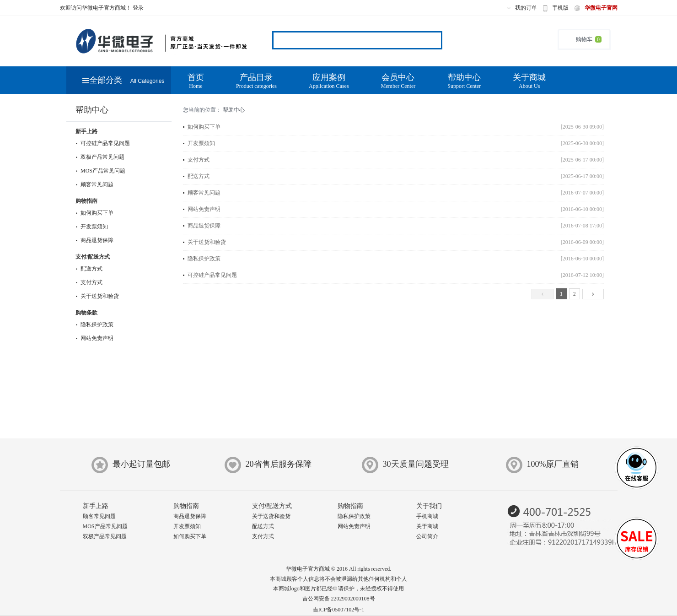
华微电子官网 (601, 8)
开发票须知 (92, 227)
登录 (138, 8)
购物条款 (86, 313)
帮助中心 (464, 81)
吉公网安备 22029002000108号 (339, 599)
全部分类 (124, 80)
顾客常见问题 (94, 184)
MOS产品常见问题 (100, 171)
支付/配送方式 (93, 257)
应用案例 (329, 81)
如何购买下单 (94, 213)
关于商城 (529, 81)
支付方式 (89, 282)
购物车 (584, 39)
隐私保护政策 (94, 324)
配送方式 (89, 269)
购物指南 (86, 201)
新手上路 (86, 131)
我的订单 (526, 8)
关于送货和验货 (97, 296)
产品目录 (256, 81)
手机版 (560, 8)
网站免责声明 (94, 338)
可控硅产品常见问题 (103, 143)
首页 (196, 81)
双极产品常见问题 (100, 157)
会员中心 (398, 81)
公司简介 (427, 536)
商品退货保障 (94, 240)
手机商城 (427, 516)
